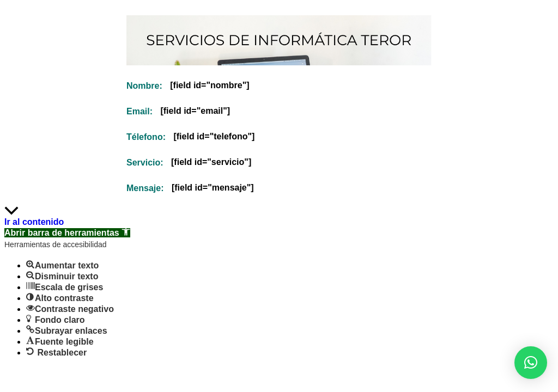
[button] (531, 363)
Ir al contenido (34, 222)
